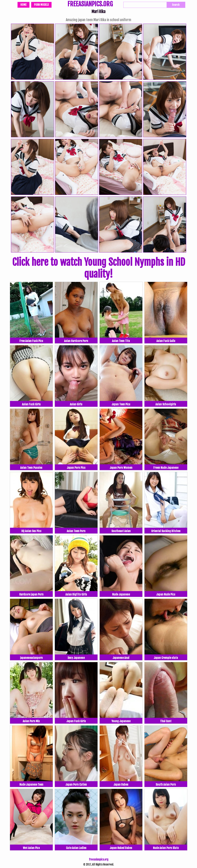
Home (23, 5)
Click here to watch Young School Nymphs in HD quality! (99, 268)
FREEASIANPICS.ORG (90, 4)
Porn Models (41, 5)
